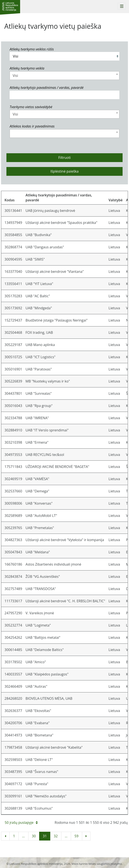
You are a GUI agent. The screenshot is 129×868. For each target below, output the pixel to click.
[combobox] (64, 76)
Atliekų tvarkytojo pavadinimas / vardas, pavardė (47, 88)
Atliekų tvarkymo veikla (27, 68)
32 (56, 836)
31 (45, 836)
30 (34, 836)
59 (76, 836)
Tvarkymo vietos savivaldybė (31, 107)
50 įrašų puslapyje (21, 822)
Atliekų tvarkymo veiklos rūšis (32, 49)
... (23, 836)
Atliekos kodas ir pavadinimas (32, 126)
